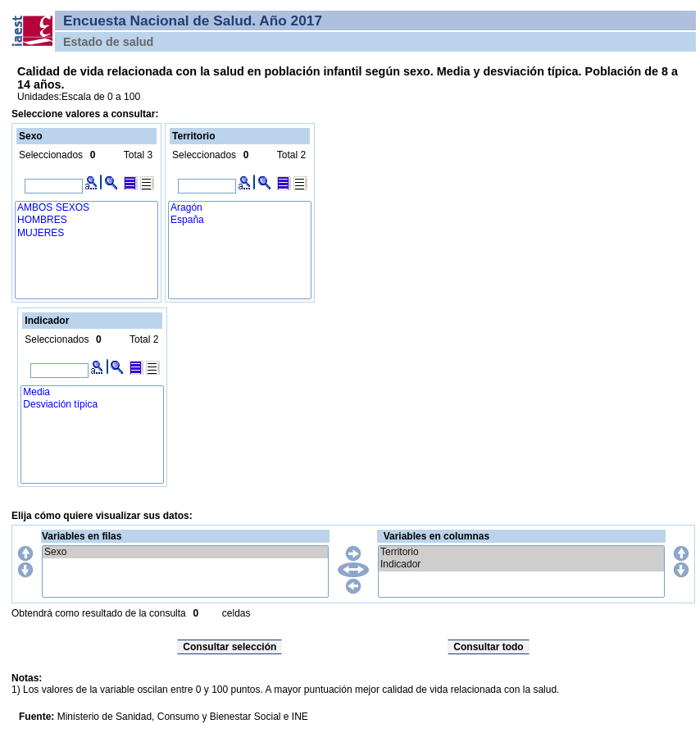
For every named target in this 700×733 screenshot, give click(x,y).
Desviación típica (92, 405)
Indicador (521, 565)
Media (92, 392)
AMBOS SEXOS (86, 208)
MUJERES (86, 233)
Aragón (240, 208)
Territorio (521, 552)
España (240, 220)
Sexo (185, 552)
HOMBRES (86, 220)
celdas (236, 613)
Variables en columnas (436, 536)
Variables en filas (82, 536)
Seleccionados (51, 155)
